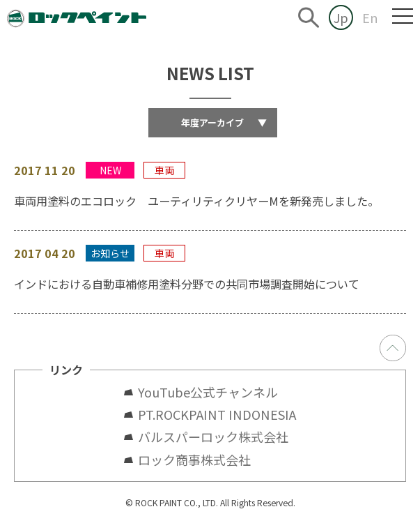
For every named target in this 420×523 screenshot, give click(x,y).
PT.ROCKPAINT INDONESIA (217, 414)
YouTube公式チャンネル (214, 392)
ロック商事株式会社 (194, 460)
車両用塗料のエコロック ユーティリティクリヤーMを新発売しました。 (196, 201)
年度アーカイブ (224, 122)
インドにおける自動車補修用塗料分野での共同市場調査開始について (187, 284)
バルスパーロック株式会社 (213, 437)
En (370, 17)
